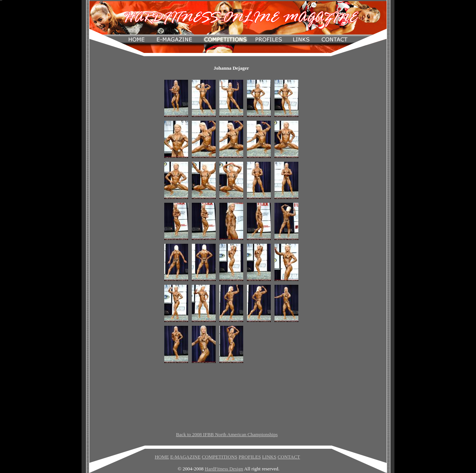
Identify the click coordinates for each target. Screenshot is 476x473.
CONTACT (289, 457)
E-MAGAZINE (185, 457)
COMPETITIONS (220, 457)
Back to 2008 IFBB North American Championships (227, 434)
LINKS (269, 457)
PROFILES (250, 457)
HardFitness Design (224, 469)
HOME (162, 457)
